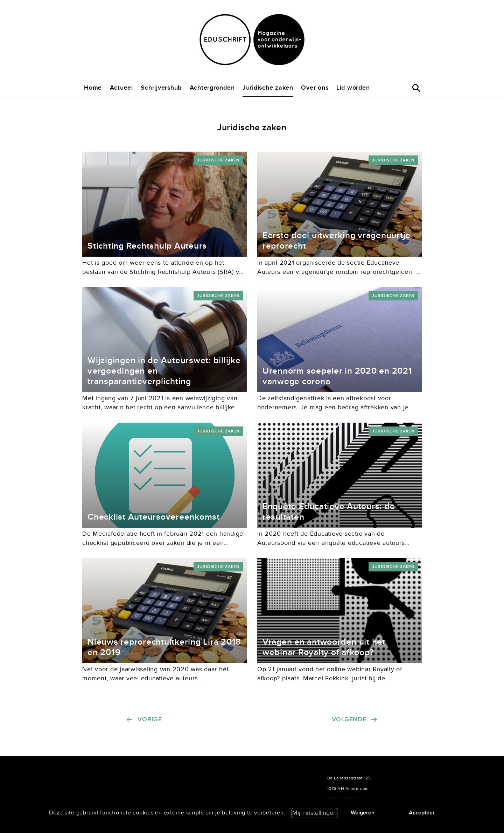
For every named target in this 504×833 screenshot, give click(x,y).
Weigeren (363, 813)
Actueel (121, 88)
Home (93, 88)
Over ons (315, 88)
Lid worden (353, 88)
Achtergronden (212, 88)
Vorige (150, 719)
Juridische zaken (268, 88)
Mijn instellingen (314, 813)
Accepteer (422, 813)
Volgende (349, 719)
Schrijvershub (161, 88)
